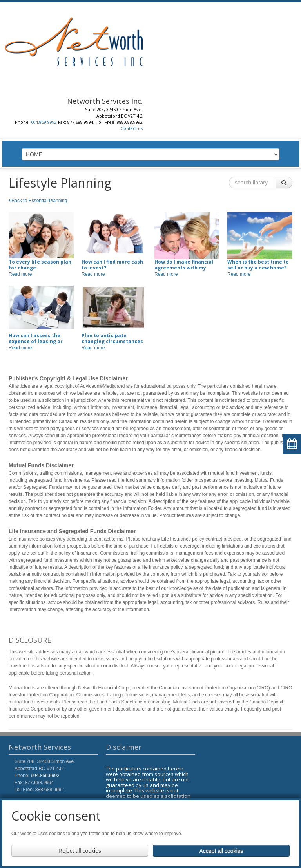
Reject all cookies (80, 851)
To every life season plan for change (40, 265)
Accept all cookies (221, 851)
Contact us (132, 128)
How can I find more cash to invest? (112, 265)
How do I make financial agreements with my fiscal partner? (184, 268)
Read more (20, 274)
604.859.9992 (44, 122)
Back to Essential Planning (38, 201)
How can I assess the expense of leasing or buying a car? (36, 341)
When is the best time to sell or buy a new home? (258, 265)
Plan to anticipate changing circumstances (112, 338)
